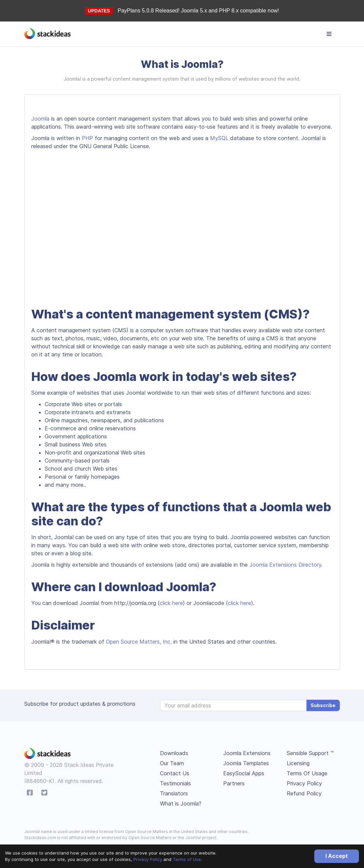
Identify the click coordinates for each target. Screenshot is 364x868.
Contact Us (175, 773)
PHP (87, 138)
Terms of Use (187, 859)
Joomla (40, 119)
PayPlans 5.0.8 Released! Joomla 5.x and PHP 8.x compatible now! (198, 11)
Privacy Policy (148, 859)
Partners (234, 783)
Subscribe (323, 705)
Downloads (174, 753)
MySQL (219, 138)
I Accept (337, 856)
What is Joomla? (181, 804)
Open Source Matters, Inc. (139, 642)
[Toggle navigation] (329, 34)
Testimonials (175, 783)
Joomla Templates (246, 763)
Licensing (298, 763)
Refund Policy (304, 793)
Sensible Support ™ (310, 753)
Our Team (172, 763)
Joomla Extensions (247, 753)
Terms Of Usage (307, 773)
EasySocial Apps (244, 773)
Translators (174, 793)
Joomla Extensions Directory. (286, 565)
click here (171, 603)
